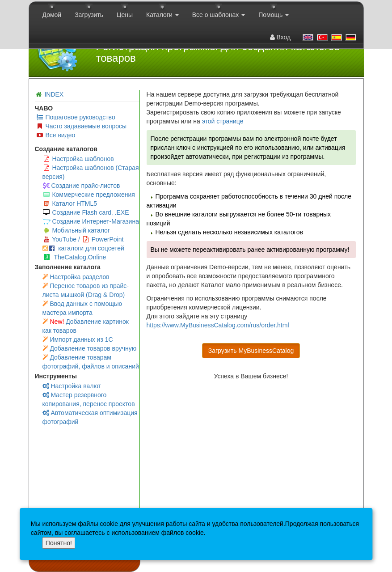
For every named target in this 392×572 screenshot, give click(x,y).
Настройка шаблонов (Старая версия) (91, 172)
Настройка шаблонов (78, 159)
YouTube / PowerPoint (83, 239)
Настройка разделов (76, 277)
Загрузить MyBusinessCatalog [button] (251, 351)
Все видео (56, 135)
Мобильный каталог (76, 230)
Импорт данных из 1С (78, 339)
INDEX (54, 94)
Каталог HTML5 (70, 203)
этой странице (223, 121)
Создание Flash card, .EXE (86, 212)
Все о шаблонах (219, 15)
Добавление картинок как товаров (86, 326)
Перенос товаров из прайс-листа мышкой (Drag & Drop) (86, 290)
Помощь (274, 15)
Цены (125, 15)
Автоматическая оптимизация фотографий (90, 417)
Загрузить (89, 15)
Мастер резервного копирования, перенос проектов (89, 399)
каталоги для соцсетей (83, 248)
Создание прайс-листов (81, 186)
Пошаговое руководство (76, 117)
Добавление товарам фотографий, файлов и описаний (91, 362)
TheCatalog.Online (75, 257)
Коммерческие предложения (89, 195)
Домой (52, 15)
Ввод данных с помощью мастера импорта (82, 308)
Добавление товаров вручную (90, 348)
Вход (280, 37)
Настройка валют (72, 386)
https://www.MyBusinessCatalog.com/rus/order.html (218, 325)
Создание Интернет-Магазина (91, 221)
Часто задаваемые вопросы (81, 126)
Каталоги (162, 15)
